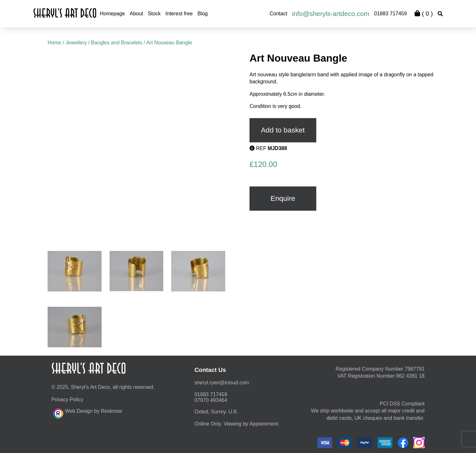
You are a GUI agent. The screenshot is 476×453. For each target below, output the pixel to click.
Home (54, 43)
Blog (203, 14)
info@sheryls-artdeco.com (331, 14)
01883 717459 (390, 14)
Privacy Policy (67, 400)
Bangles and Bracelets (117, 43)
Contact (278, 14)
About (136, 14)
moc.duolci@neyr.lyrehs (222, 383)
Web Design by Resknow (87, 412)
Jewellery (76, 43)
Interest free (179, 14)
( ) (424, 14)
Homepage (112, 14)
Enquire (283, 198)
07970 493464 (211, 400)
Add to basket (283, 130)
